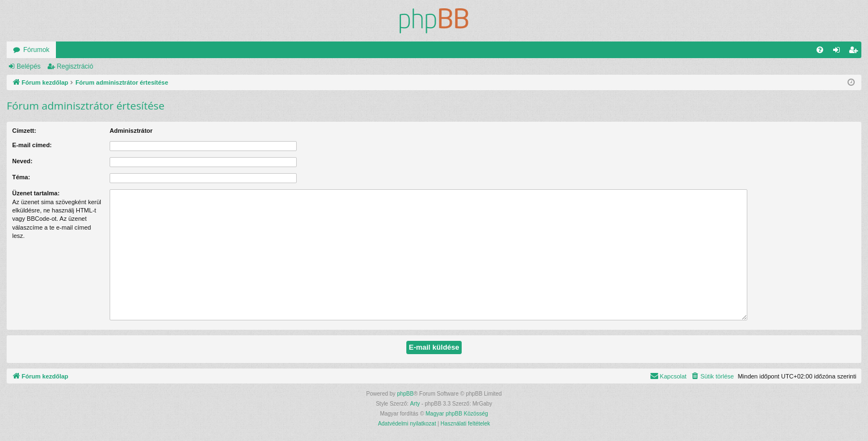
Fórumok (36, 50)
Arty (415, 404)
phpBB (405, 394)
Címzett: (24, 131)
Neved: (22, 161)
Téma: (21, 177)
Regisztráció (75, 66)
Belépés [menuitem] (839, 52)
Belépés (29, 66)
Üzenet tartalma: (36, 193)
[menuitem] (820, 50)
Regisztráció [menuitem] (856, 52)
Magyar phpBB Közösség (457, 414)
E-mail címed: (32, 145)
